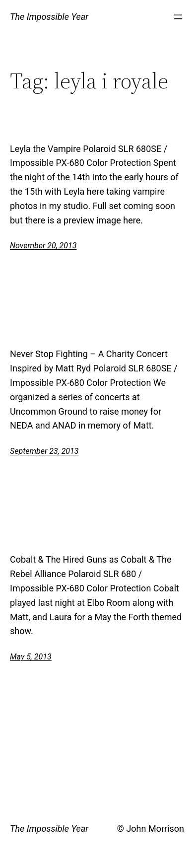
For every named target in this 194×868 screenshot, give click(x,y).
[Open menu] (178, 17)
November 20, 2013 (43, 246)
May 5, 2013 (31, 657)
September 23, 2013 (44, 451)
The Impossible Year (49, 17)
